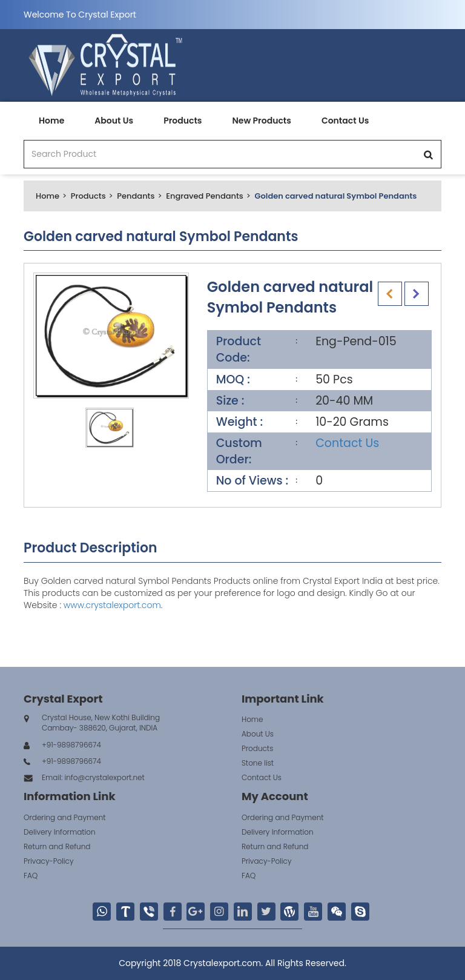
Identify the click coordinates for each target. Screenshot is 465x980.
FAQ (31, 876)
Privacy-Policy (49, 861)
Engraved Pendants (205, 196)
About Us (114, 121)
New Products (261, 121)
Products (183, 121)
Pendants (136, 196)
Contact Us (345, 121)
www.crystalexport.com (112, 605)
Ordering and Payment (65, 817)
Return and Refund (57, 846)
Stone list (258, 763)
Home (51, 121)
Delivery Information (60, 832)
